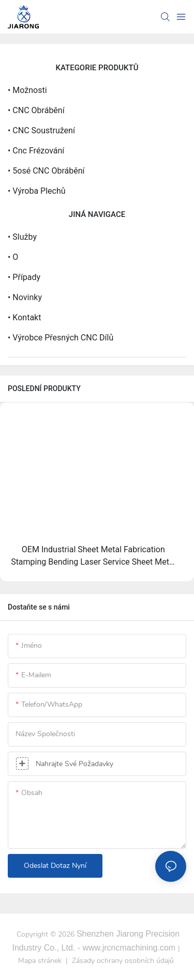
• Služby (22, 237)
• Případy (24, 277)
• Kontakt (24, 317)
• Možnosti (27, 90)
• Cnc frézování (36, 151)
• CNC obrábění (36, 110)
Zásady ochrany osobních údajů (123, 961)
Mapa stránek (41, 961)
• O (13, 257)
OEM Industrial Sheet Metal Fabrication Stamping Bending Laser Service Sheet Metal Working (93, 556)
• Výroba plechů (37, 191)
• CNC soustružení (41, 130)
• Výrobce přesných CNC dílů (61, 338)
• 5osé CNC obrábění (46, 171)
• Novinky (25, 297)
